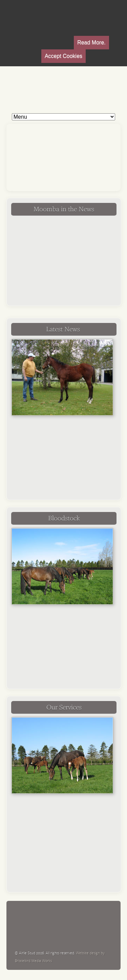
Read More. (91, 42)
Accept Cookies (63, 56)
